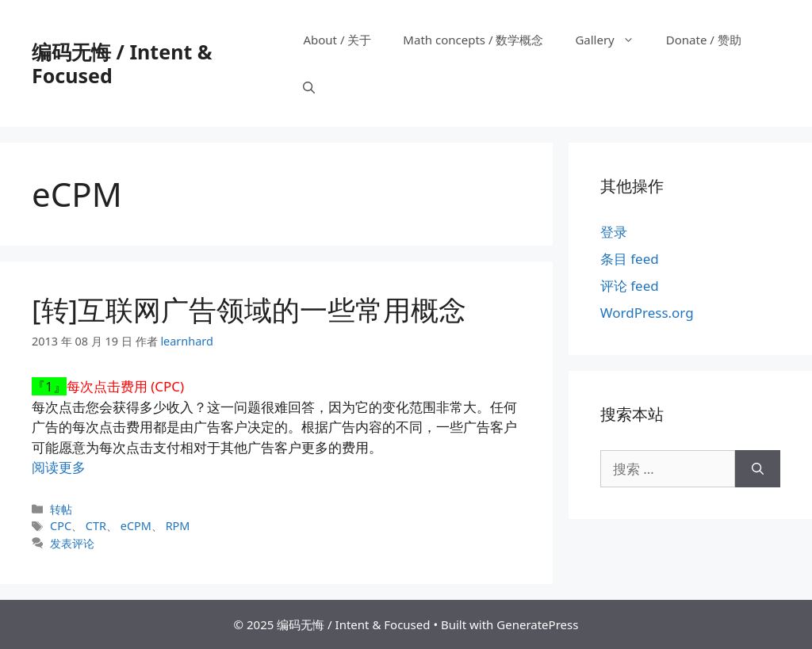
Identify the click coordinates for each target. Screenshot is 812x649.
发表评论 (72, 543)
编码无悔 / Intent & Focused (122, 63)
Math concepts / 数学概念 (473, 40)
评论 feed (630, 286)
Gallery (612, 40)
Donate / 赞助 (704, 40)
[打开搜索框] (309, 87)
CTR (96, 526)
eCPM (136, 526)
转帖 (61, 509)
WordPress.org (647, 313)
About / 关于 (337, 40)
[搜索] (758, 469)
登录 (614, 232)
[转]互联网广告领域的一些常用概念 (249, 309)
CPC (61, 526)
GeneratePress (537, 624)
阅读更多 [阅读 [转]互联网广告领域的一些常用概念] (59, 467)
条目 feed (630, 259)
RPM (178, 526)
